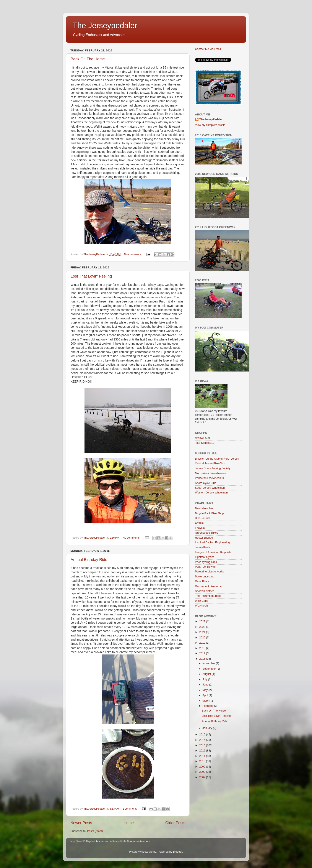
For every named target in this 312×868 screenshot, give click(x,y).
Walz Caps (201, 601)
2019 (203, 643)
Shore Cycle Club (206, 483)
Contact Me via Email (208, 49)
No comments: (133, 254)
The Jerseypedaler (105, 25)
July (205, 679)
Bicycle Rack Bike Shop (209, 513)
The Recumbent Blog (208, 596)
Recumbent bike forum (209, 586)
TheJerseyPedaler (211, 119)
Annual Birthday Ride (89, 560)
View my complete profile (210, 125)
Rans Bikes (202, 581)
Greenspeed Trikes (206, 533)
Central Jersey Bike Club (210, 464)
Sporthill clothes (205, 591)
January (208, 728)
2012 (203, 751)
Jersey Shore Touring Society (213, 468)
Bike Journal (202, 518)
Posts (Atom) (95, 831)
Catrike (199, 523)
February (208, 706)
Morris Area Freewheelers (211, 473)
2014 (203, 740)
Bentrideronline (204, 508)
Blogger (178, 852)
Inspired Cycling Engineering (212, 542)
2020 (203, 638)
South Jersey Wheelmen (210, 488)
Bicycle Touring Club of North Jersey (217, 459)
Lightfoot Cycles (205, 557)
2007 (203, 777)
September (210, 669)
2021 (203, 632)
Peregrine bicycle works (209, 572)
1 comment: (130, 809)
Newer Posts (81, 823)
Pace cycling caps (206, 562)
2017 (203, 653)
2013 (203, 745)
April (206, 695)
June (206, 685)
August (207, 674)
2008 (203, 772)
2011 (203, 756)
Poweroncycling (205, 577)
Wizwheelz (201, 606)
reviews (200, 438)
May (206, 690)
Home (129, 823)
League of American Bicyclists (213, 552)
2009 (203, 767)
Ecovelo (200, 528)
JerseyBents (202, 547)
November (209, 663)
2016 (203, 659)
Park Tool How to (205, 567)
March (207, 701)
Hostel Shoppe (204, 538)
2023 (203, 621)
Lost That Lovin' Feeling (91, 276)
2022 (203, 627)
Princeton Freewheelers (209, 478)
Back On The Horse (88, 59)
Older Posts (175, 823)
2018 (203, 648)
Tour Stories (202, 443)
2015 (203, 735)
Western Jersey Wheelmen (211, 493)
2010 (203, 761)
